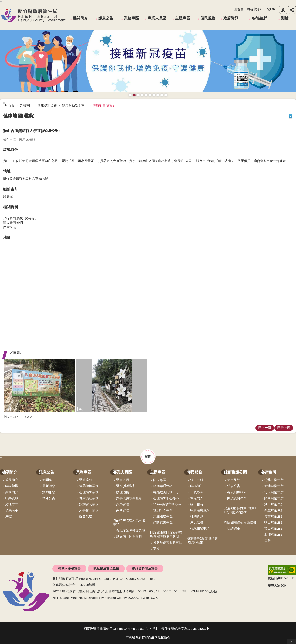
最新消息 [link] (49, 486)
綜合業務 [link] (86, 516)
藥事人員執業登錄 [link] (129, 498)
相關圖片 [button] (17, 353)
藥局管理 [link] (123, 504)
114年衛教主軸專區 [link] (167, 504)
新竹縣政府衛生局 (33, 15)
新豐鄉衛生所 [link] (274, 510)
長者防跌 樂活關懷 (142, 95)
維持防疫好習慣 (158, 95)
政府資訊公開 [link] (234, 18)
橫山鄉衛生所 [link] (274, 522)
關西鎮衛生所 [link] (274, 498)
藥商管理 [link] (123, 510)
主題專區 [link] (183, 18)
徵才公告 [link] (49, 498)
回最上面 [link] (284, 428)
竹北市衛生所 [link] (274, 480)
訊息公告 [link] (106, 18)
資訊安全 (150, 95)
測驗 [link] (285, 18)
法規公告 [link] (234, 486)
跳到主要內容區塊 (2, 2)
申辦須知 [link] (197, 486)
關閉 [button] (148, 457)
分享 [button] (292, 10)
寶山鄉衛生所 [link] (274, 528)
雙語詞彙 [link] (234, 529)
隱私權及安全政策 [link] (106, 569)
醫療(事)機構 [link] (125, 486)
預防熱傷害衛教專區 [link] (168, 543)
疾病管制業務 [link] (89, 504)
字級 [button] (283, 10)
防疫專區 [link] (160, 480)
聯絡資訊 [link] (12, 498)
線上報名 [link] (197, 504)
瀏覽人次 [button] (274, 586)
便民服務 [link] (208, 18)
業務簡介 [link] (12, 492)
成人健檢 (162, 95)
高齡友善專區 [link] (163, 522)
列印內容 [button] (291, 116)
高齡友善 (146, 95)
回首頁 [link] (239, 9)
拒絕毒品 (154, 95)
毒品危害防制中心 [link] (166, 492)
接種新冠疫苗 (134, 95)
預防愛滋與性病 (138, 95)
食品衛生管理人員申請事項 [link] (129, 522)
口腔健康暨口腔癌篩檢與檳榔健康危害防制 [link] (166, 534)
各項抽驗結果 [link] (237, 492)
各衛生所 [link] (259, 18)
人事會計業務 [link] (89, 510)
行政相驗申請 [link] (200, 528)
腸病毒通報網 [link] (163, 486)
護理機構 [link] (123, 492)
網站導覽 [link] (253, 9)
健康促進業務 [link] (47, 106)
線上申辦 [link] (197, 480)
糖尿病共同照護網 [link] (129, 537)
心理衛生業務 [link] (89, 492)
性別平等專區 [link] (163, 510)
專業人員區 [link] (157, 18)
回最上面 (291, 642)
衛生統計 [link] (234, 480)
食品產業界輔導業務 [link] (131, 531)
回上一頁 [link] (265, 428)
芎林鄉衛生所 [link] (274, 516)
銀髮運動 (166, 95)
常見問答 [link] (197, 498)
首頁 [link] (11, 106)
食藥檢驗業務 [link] (89, 486)
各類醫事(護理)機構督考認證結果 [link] (203, 541)
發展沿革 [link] (12, 510)
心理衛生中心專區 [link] (166, 498)
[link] (39, 386)
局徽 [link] (8, 516)
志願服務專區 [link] (163, 516)
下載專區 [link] (197, 492)
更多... (158, 549)
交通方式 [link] (12, 504)
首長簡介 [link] (12, 480)
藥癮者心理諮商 (130, 95)
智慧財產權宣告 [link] (69, 569)
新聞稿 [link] (47, 480)
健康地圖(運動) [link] (103, 106)
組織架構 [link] (12, 486)
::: (1, 458)
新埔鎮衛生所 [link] (274, 486)
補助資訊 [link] (197, 516)
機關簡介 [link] (80, 18)
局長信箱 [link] (197, 522)
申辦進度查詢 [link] (200, 510)
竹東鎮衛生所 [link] (274, 492)
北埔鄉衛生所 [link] (274, 534)
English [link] (270, 9)
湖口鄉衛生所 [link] (274, 504)
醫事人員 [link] (123, 480)
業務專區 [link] (131, 18)
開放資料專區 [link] (237, 498)
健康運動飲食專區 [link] (75, 106)
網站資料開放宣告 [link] (145, 569)
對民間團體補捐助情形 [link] (240, 523)
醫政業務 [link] (86, 480)
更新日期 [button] (274, 578)
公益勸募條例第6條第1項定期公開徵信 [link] (240, 510)
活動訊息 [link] (49, 492)
